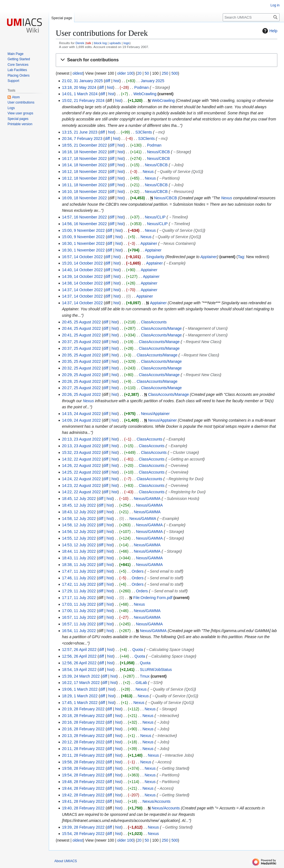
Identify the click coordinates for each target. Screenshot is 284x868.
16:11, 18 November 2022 (84, 185)
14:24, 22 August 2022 (81, 479)
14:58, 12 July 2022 (79, 519)
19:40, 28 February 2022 (83, 808)
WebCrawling (145, 94)
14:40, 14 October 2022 (82, 270)
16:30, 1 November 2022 (83, 243)
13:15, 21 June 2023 (80, 132)
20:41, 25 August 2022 (81, 335)
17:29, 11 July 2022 (79, 591)
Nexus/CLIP (155, 217)
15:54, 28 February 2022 (83, 834)
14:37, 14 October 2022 (82, 290)
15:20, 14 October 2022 (82, 263)
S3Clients (144, 132)
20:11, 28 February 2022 (83, 749)
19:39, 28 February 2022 (83, 827)
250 (165, 73)
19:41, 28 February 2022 (83, 801)
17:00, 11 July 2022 (79, 611)
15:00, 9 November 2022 (83, 230)
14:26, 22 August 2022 (81, 466)
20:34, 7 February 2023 (82, 139)
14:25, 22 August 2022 (81, 472)
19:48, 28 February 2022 (83, 782)
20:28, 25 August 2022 (81, 381)
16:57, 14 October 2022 (82, 257)
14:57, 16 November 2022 (84, 217)
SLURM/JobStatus (156, 670)
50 (147, 73)
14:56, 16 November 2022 (84, 224)
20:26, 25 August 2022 (81, 394)
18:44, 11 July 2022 (79, 551)
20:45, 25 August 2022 (81, 322)
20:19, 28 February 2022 (83, 709)
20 (139, 73)
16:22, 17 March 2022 (81, 683)
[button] (167, 60)
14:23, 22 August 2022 (81, 485)
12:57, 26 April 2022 (79, 650)
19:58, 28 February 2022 (83, 762)
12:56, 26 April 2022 (79, 656)
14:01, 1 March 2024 (80, 94)
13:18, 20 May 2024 (79, 87)
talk (89, 43)
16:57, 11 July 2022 (79, 617)
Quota (138, 650)
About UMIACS (66, 861)
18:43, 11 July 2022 (79, 558)
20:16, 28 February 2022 (83, 722)
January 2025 (152, 81)
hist (116, 81)
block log (100, 43)
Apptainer (149, 243)
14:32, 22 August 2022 (81, 459)
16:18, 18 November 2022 (84, 152)
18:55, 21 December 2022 (84, 145)
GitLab (141, 683)
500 (175, 73)
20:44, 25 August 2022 (81, 328)
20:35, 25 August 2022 (81, 355)
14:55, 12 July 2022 (79, 538)
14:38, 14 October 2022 (82, 283)
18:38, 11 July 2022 (79, 565)
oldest (78, 73)
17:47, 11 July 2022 (79, 571)
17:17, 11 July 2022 (79, 598)
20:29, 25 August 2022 (81, 375)
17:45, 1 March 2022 (80, 703)
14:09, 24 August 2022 (81, 420)
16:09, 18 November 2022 (84, 198)
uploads (115, 43)
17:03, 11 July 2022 (79, 604)
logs (126, 43)
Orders (138, 571)
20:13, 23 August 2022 (81, 439)
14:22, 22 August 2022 (81, 492)
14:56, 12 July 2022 (79, 532)
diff (108, 81)
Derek (80, 43)
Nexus (148, 172)
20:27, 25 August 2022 (81, 388)
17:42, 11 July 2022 (79, 584)
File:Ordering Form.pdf (153, 598)
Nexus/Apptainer (155, 414)
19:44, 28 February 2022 (83, 788)
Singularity (155, 257)
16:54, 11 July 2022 (79, 631)
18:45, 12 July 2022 (79, 499)
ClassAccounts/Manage (161, 328)
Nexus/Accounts (157, 801)
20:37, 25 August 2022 (81, 342)
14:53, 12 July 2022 (79, 545)
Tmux (145, 676)
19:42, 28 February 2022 (83, 795)
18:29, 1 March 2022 (80, 696)
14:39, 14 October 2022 (82, 276)
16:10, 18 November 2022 (84, 192)
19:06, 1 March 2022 (80, 689)
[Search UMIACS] (251, 17)
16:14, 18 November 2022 (84, 165)
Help (269, 31)
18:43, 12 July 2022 (79, 512)
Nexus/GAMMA (147, 499)
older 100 (125, 73)
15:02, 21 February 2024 (83, 100)
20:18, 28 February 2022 (83, 716)
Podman (141, 87)
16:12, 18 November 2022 (84, 172)
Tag (241, 257)
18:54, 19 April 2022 (79, 670)
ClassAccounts (154, 322)
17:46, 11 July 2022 (79, 578)
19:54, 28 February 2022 (83, 775)
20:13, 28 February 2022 (83, 736)
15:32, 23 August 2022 (81, 452)
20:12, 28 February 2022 (83, 742)
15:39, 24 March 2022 (81, 676)
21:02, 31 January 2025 (82, 81)
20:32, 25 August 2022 (81, 368)
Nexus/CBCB (158, 152)
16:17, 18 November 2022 (84, 158)
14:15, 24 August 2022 (81, 414)
